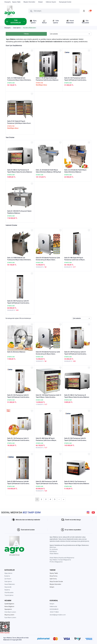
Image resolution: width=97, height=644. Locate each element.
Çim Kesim (8, 579)
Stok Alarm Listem (10, 612)
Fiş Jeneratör (54, 549)
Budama (7, 576)
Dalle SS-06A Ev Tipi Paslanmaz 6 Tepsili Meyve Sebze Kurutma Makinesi (77, 483)
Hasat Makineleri (10, 584)
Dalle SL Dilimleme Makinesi (16, 352)
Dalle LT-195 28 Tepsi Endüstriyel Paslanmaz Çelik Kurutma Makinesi (47, 79)
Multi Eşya (53, 547)
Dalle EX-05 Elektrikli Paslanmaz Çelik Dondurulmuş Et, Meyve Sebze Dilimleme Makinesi (48, 259)
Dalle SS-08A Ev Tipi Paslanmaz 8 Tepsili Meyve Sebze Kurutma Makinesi (20, 171)
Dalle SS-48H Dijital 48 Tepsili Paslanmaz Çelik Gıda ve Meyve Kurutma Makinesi (74, 259)
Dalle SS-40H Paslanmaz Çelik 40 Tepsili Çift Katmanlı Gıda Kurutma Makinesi (18, 302)
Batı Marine (53, 551)
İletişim (52, 604)
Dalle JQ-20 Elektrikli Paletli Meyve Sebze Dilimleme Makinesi (75, 171)
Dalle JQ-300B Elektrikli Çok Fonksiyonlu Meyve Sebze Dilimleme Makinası (19, 79)
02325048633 (54, 609)
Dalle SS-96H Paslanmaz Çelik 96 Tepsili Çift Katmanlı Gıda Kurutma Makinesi (75, 439)
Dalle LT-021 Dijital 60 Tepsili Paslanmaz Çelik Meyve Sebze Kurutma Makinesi (20, 122)
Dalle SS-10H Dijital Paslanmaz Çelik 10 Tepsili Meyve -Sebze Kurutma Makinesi (48, 396)
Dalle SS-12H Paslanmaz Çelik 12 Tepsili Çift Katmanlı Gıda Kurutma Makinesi (18, 439)
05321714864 (54, 612)
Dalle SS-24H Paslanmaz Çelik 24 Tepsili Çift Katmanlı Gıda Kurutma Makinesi (75, 353)
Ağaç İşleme (8, 573)
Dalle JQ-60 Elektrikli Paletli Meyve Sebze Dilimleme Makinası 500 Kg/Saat (48, 171)
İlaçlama (7, 590)
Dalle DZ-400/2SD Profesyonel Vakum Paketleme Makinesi (19, 212)
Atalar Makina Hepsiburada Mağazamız (62, 558)
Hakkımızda (53, 606)
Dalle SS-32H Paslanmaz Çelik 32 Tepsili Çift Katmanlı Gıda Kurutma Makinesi (75, 79)
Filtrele (26, 34)
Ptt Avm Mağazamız (56, 562)
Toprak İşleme (9, 595)
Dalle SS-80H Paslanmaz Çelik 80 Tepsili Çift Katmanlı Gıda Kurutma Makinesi (18, 483)
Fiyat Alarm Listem (10, 618)
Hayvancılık (8, 587)
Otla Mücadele (9, 593)
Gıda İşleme (8, 581)
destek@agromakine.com (58, 615)
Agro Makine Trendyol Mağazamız (60, 560)
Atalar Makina (54, 554)
